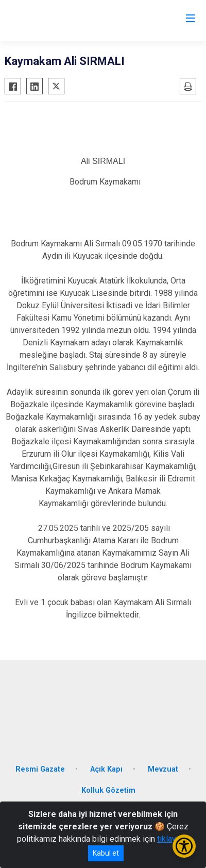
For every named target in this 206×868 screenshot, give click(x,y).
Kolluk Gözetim (108, 790)
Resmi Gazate (40, 769)
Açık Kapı (106, 769)
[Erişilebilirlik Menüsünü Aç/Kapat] (184, 846)
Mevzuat (163, 769)
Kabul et (106, 853)
